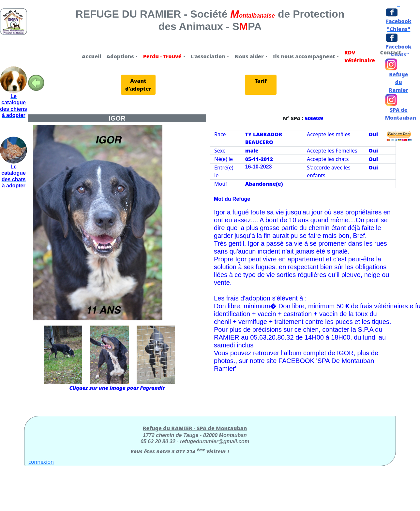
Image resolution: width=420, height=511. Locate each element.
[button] (122, 56)
